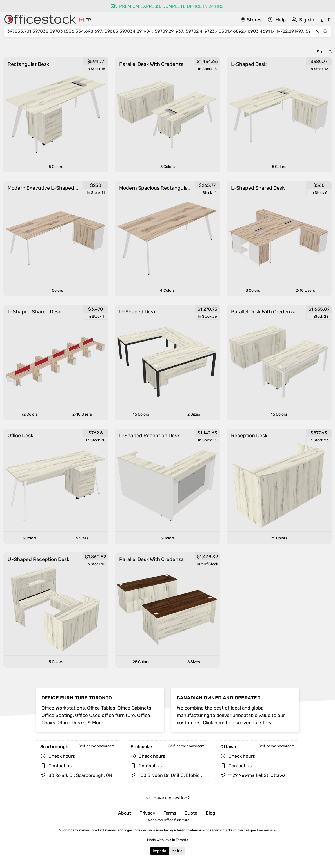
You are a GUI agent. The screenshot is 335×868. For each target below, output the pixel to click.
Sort (324, 52)
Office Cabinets (134, 708)
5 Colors (56, 167)
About (125, 813)
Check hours (62, 756)
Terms (170, 813)
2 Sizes (194, 414)
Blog (210, 813)
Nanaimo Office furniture (169, 820)
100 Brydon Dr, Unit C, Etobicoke (169, 775)
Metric (177, 851)
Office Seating (57, 715)
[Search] (160, 31)
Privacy (147, 813)
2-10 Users (305, 291)
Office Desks (71, 723)
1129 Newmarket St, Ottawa (253, 775)
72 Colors (30, 414)
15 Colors (141, 414)
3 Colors (167, 167)
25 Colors (279, 538)
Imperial (160, 851)
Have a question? (167, 798)
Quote (191, 813)
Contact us (60, 766)
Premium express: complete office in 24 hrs (167, 6)
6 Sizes (82, 538)
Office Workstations (63, 708)
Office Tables (101, 708)
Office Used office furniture (105, 715)
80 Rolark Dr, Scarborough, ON (76, 775)
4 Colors (56, 291)
